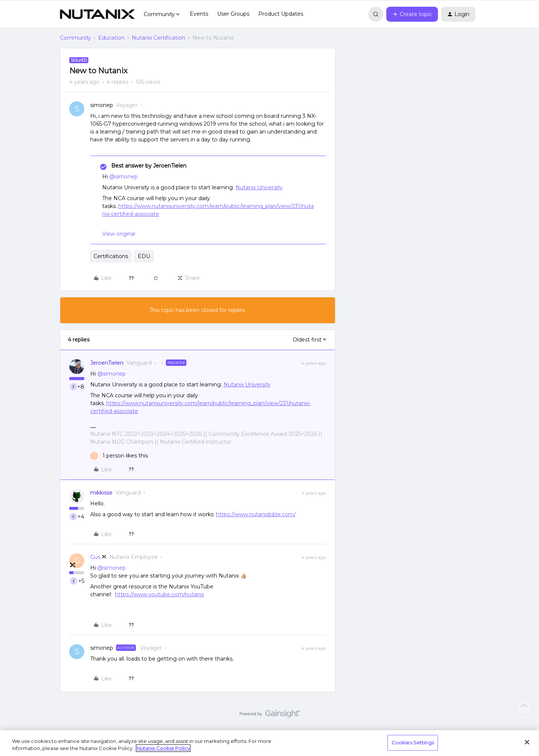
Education (111, 38)
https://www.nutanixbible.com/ (256, 514)
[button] (412, 14)
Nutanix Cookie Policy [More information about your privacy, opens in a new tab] (163, 748)
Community (75, 38)
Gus (95, 557)
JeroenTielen (107, 363)
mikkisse (101, 493)
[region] (269, 743)
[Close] (527, 742)
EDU (144, 256)
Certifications (111, 256)
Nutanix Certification (159, 38)
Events (199, 14)
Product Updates (281, 14)
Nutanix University (259, 187)
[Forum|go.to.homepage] (97, 14)
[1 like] (119, 456)
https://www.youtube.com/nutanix (159, 594)
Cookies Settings (413, 743)
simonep (102, 105)
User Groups (233, 14)
